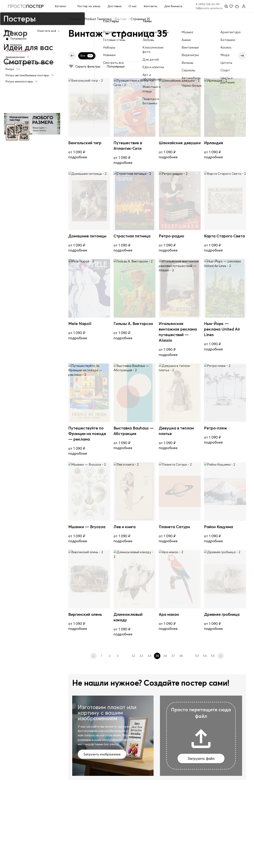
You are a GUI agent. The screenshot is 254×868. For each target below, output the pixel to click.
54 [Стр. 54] (205, 656)
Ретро (13, 69)
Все (87, 56)
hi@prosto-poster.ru (209, 8)
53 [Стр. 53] (197, 656)
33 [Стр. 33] (141, 656)
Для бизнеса (173, 6)
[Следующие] (242, 56)
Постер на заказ (89, 6)
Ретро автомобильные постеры (30, 75)
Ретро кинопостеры (21, 81)
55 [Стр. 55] (213, 656)
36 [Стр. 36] (165, 656)
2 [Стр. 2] (110, 656)
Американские (17, 57)
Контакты (151, 6)
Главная (74, 19)
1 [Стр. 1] (102, 656)
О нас (133, 6)
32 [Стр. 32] (133, 656)
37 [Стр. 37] (173, 656)
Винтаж (121, 19)
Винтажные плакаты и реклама (30, 63)
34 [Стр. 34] (149, 656)
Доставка (114, 6)
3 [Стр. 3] (118, 656)
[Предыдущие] (72, 56)
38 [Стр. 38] (181, 656)
